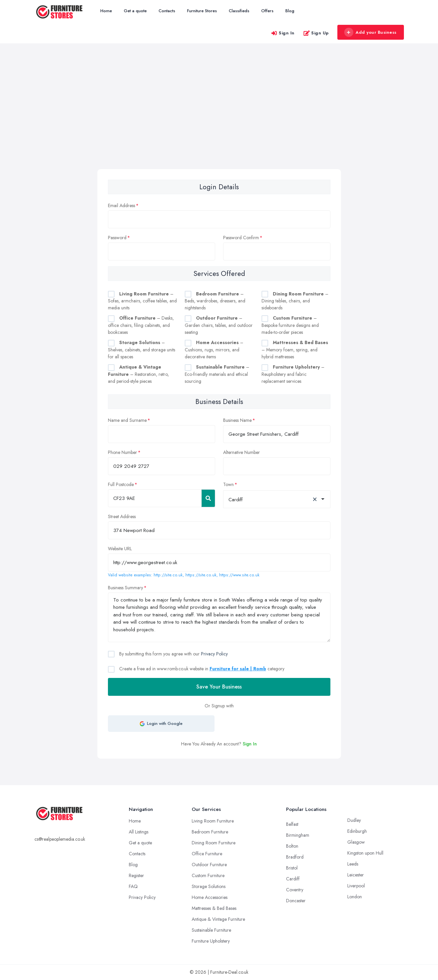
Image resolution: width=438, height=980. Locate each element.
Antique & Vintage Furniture (218, 919)
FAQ (133, 886)
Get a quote (135, 11)
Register (136, 875)
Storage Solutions (209, 886)
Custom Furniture (208, 875)
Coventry (295, 890)
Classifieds (239, 11)
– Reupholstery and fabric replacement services (293, 374)
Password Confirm (241, 238)
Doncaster (296, 901)
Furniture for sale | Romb (238, 669)
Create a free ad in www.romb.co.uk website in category (201, 669)
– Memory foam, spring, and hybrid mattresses (295, 350)
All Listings (139, 832)
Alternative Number (242, 452)
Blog (290, 11)
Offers (267, 11)
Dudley (354, 820)
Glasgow (356, 842)
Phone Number (122, 452)
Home (106, 11)
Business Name (237, 420)
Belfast (292, 824)
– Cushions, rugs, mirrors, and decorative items (214, 350)
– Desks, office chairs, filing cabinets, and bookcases (141, 325)
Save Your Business (219, 687)
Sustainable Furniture (211, 930)
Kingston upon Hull (365, 853)
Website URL (120, 549)
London (355, 897)
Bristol (292, 868)
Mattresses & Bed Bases (214, 908)
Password (117, 238)
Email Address (122, 205)
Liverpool (356, 886)
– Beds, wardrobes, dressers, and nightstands (215, 301)
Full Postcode (121, 484)
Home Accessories (210, 897)
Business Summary (125, 588)
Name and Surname (127, 420)
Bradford (295, 857)
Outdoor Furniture (209, 865)
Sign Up (316, 33)
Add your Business (370, 32)
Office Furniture (207, 854)
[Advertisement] (219, 119)
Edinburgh (357, 831)
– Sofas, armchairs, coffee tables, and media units (142, 301)
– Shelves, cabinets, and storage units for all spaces (142, 350)
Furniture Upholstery (211, 941)
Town (228, 484)
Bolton (292, 846)
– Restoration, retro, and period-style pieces (138, 374)
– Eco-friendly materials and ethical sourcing (217, 374)
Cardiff (293, 879)
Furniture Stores (202, 11)
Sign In (283, 33)
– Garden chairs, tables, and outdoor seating (219, 325)
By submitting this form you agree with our (173, 654)
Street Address (122, 516)
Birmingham (298, 835)
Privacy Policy (214, 654)
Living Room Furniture (213, 821)
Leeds (353, 864)
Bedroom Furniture (210, 832)
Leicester (356, 875)
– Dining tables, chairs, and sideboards (295, 301)
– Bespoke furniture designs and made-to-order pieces (290, 325)
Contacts (167, 11)
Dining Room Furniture (214, 843)
